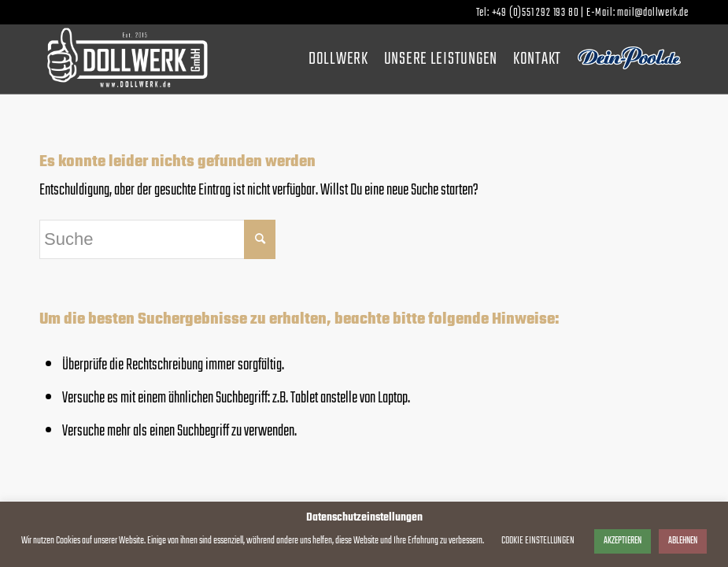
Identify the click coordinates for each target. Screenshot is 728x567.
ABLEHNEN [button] (683, 541)
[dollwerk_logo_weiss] (127, 59)
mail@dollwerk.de (653, 13)
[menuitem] (338, 59)
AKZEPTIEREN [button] (623, 541)
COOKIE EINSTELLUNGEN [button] (538, 541)
